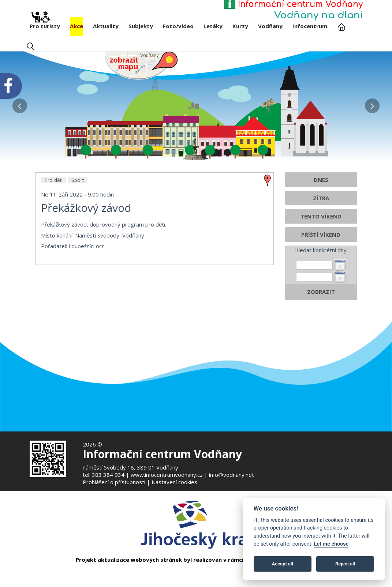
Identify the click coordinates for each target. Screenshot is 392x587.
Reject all (345, 564)
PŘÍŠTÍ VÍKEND (321, 247)
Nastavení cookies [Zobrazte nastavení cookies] (174, 482)
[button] (20, 104)
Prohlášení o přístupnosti (114, 482)
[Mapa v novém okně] (141, 65)
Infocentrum (310, 26)
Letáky (213, 26)
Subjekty (141, 26)
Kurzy (240, 26)
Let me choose (331, 544)
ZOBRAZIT (321, 304)
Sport (78, 193)
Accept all (283, 564)
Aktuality (106, 26)
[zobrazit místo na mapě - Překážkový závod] (268, 192)
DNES (321, 192)
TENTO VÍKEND (321, 229)
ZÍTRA (321, 211)
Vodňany (270, 26)
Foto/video (178, 26)
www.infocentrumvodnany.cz (167, 475)
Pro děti (54, 193)
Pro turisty (45, 23)
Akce (76, 26)
